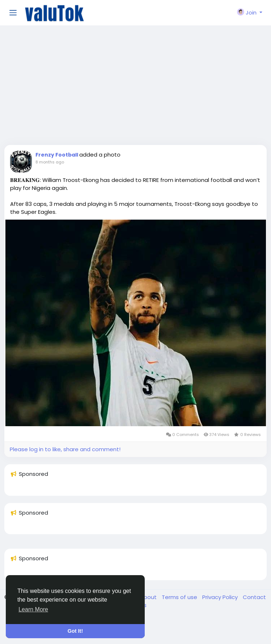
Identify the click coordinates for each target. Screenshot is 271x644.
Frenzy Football (57, 155)
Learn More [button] (33, 609)
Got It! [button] (75, 631)
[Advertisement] (135, 87)
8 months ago (50, 162)
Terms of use (180, 597)
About (149, 597)
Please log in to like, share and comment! (65, 449)
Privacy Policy (221, 597)
